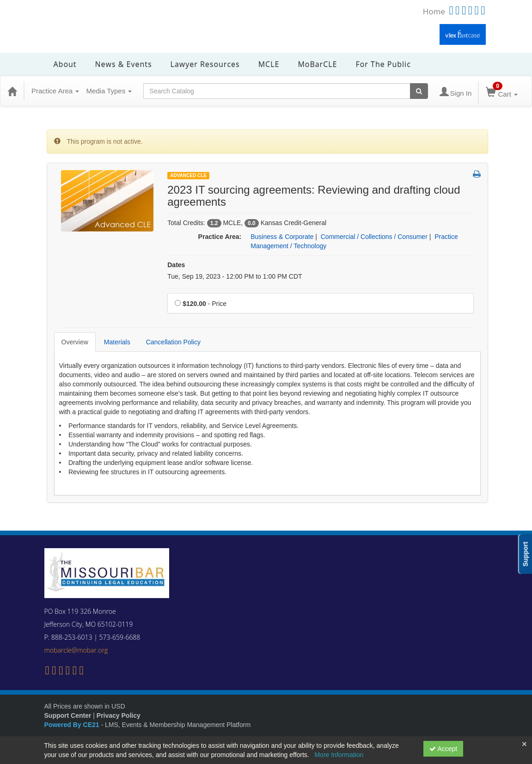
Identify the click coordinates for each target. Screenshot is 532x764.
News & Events (124, 64)
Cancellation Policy (173, 342)
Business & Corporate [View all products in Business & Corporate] (282, 237)
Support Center (68, 715)
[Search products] (419, 91)
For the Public (383, 64)
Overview (75, 342)
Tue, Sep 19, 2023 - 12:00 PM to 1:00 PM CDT (235, 276)
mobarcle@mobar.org (76, 650)
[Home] (12, 91)
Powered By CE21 (73, 725)
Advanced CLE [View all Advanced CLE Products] (188, 175)
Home (434, 11)
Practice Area (55, 91)
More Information (339, 755)
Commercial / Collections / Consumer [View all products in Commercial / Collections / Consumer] (374, 237)
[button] (477, 175)
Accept (443, 749)
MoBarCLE (317, 64)
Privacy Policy (119, 715)
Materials (117, 342)
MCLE (269, 64)
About (65, 64)
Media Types (109, 91)
